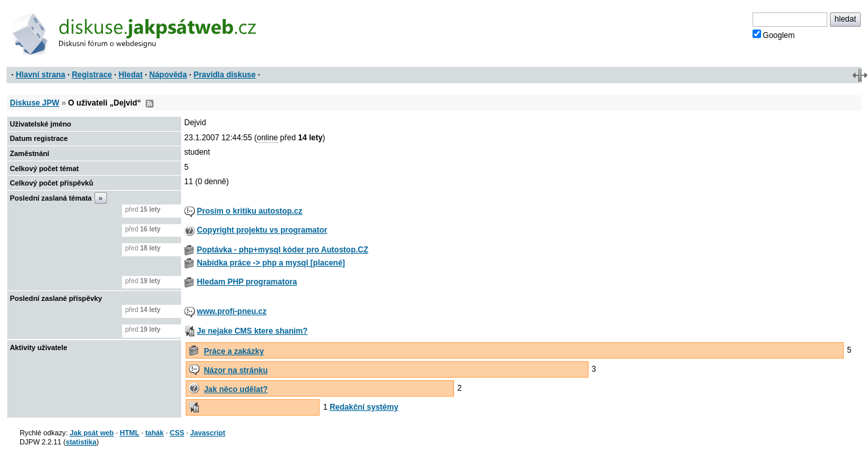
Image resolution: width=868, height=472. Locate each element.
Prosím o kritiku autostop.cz (250, 211)
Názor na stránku (236, 370)
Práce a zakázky (234, 351)
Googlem (774, 35)
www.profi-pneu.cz (232, 311)
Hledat (131, 75)
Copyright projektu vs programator (262, 230)
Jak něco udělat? (236, 389)
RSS (150, 104)
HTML (129, 433)
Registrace (92, 75)
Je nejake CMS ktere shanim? (252, 331)
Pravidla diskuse (225, 75)
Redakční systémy (364, 407)
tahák (154, 433)
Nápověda (168, 75)
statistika (81, 442)
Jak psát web (92, 433)
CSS (177, 433)
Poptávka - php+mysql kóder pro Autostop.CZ (282, 250)
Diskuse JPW (34, 103)
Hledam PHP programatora (247, 282)
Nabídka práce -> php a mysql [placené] (271, 263)
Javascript (208, 433)
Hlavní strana (40, 75)
